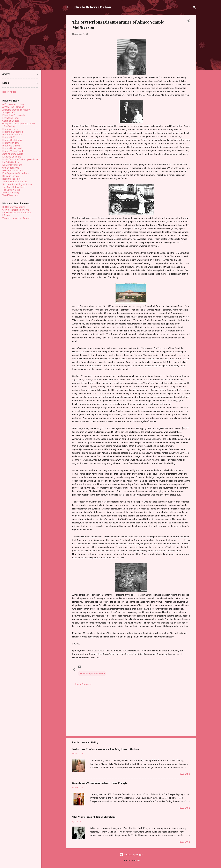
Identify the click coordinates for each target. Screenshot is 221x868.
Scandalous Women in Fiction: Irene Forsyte (100, 783)
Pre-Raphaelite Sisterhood (16, 173)
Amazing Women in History (16, 110)
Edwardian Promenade (14, 115)
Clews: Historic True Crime (16, 210)
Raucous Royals (10, 176)
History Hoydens (11, 143)
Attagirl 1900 (9, 112)
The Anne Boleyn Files (14, 187)
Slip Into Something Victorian (17, 184)
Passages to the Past (13, 171)
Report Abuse (9, 92)
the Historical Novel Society (17, 213)
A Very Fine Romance (13, 107)
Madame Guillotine (12, 157)
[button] (189, 21)
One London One (11, 168)
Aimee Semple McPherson (92, 674)
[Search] (194, 8)
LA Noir (6, 215)
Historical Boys (10, 129)
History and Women (12, 135)
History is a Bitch (11, 146)
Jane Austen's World (13, 154)
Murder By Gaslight (12, 165)
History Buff (9, 137)
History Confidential (12, 140)
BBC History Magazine (14, 207)
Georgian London (11, 121)
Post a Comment (83, 684)
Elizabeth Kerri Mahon (92, 7)
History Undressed (12, 148)
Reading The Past (11, 179)
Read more (185, 774)
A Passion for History (13, 104)
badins (138, 860)
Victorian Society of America (17, 218)
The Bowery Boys (11, 190)
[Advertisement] (131, 709)
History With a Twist (13, 151)
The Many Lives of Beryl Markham (94, 817)
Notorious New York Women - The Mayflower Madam (106, 749)
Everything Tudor (11, 118)
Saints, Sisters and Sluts (15, 182)
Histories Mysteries (13, 132)
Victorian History (11, 193)
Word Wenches (10, 195)
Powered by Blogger (131, 855)
